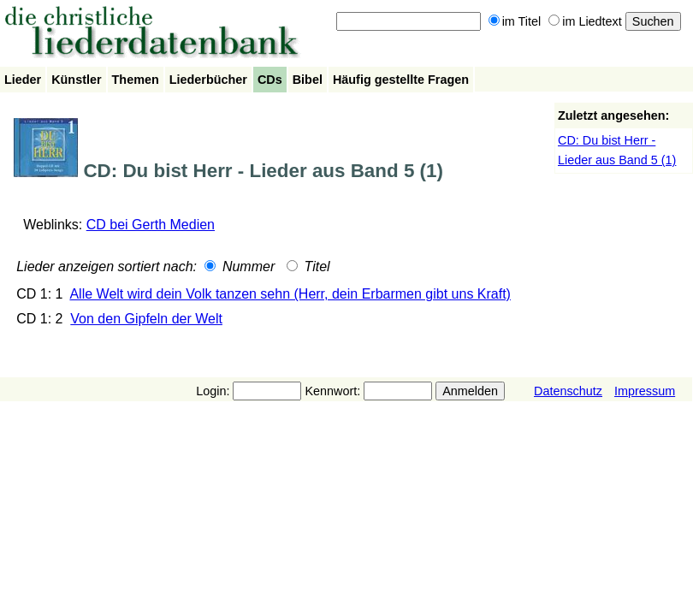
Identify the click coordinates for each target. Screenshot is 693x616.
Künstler (76, 80)
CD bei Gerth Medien (151, 225)
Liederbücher (208, 80)
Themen (136, 80)
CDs (270, 80)
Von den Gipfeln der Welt (146, 319)
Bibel (308, 80)
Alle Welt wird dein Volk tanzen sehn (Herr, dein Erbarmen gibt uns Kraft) (290, 294)
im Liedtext (585, 21)
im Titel (515, 21)
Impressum (645, 391)
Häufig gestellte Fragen (401, 80)
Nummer (240, 267)
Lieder (23, 80)
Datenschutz (568, 391)
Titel (308, 267)
